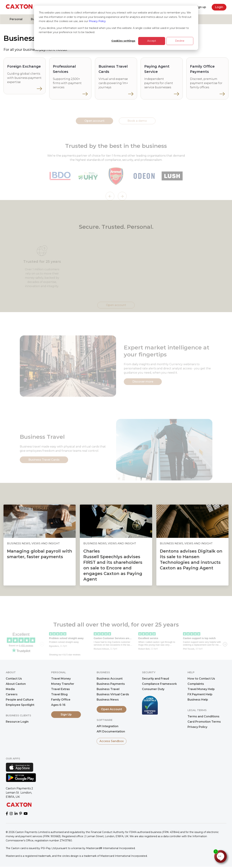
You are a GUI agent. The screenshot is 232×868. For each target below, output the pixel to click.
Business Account (110, 679)
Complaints (196, 684)
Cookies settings (123, 41)
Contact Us (14, 679)
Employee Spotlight (20, 705)
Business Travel (108, 689)
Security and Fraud (155, 679)
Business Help (198, 700)
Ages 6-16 (58, 705)
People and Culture (20, 700)
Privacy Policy (97, 21)
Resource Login (17, 722)
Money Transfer (63, 684)
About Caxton (16, 684)
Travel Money (61, 679)
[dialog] (116, 28)
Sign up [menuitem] (201, 7)
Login (219, 7)
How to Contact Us (201, 679)
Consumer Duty (153, 689)
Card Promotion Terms (204, 722)
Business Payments (111, 684)
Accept (152, 41)
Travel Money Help (201, 689)
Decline (180, 41)
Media (10, 689)
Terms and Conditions (203, 716)
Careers (12, 694)
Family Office (61, 700)
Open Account (112, 709)
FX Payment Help (200, 694)
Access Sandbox (112, 741)
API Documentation (111, 731)
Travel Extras (60, 689)
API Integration (108, 726)
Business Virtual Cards (113, 694)
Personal (16, 19)
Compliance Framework (159, 684)
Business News (108, 700)
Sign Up (66, 714)
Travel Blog (59, 694)
